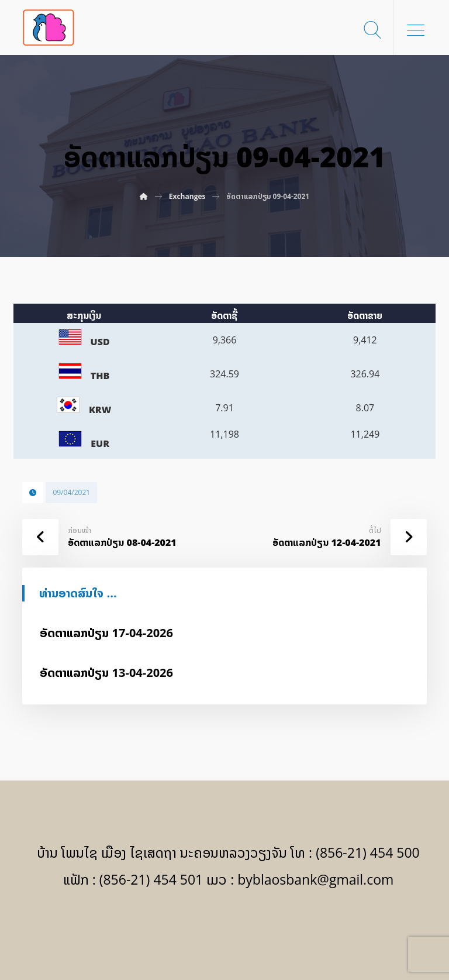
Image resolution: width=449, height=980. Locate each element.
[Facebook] (224, 928)
